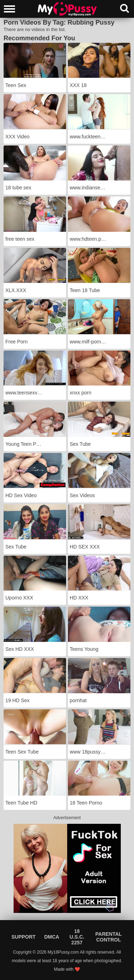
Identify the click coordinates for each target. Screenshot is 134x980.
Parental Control (109, 937)
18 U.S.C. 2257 (77, 937)
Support (24, 937)
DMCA (52, 937)
